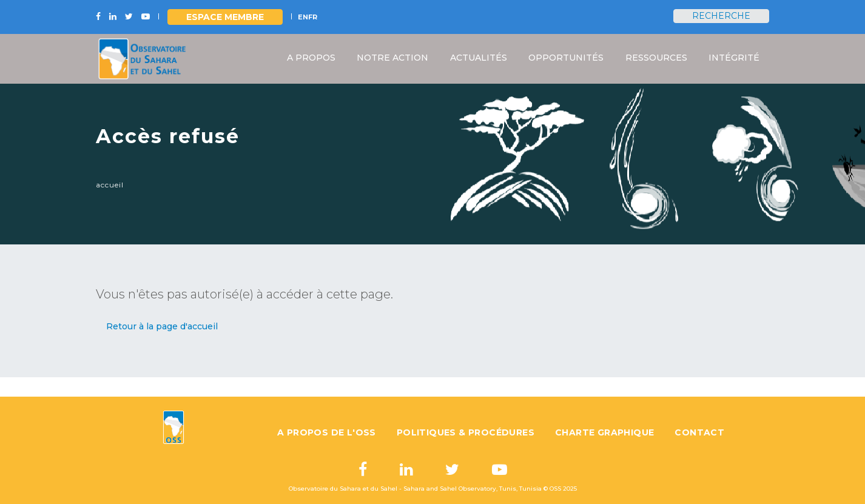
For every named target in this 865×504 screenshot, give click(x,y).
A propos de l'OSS (327, 432)
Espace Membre (225, 17)
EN (303, 17)
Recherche (721, 16)
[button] (162, 327)
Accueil (110, 185)
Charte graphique (604, 432)
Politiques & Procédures (466, 432)
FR (313, 17)
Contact (699, 432)
